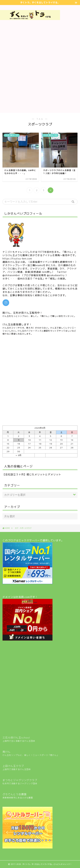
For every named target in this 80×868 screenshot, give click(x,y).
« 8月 (19, 455)
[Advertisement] (70, 59)
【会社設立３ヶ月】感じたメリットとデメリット (32, 474)
